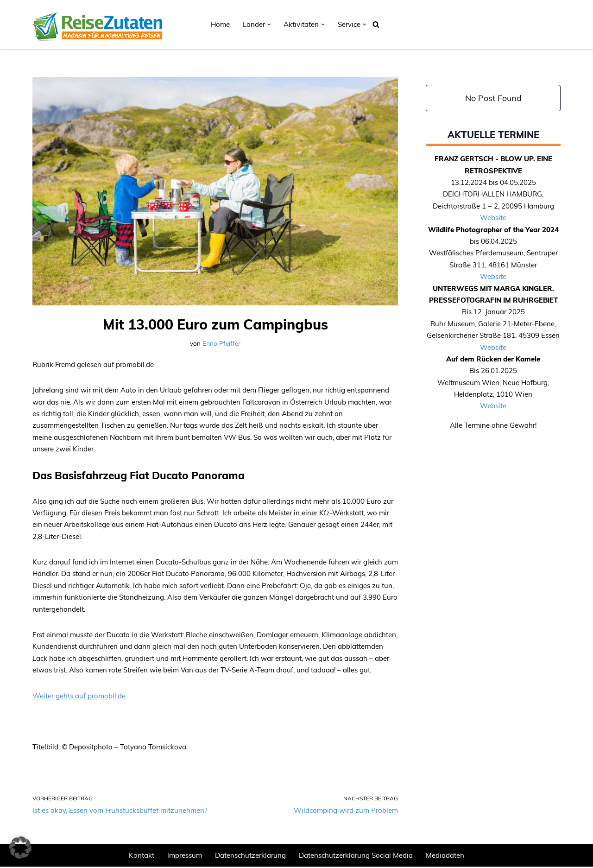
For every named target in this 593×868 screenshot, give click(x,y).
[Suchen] (376, 24)
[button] (269, 25)
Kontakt (142, 857)
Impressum (185, 857)
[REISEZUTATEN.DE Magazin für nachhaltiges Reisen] (97, 25)
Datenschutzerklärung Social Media (356, 857)
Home (220, 24)
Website (493, 218)
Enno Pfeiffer (221, 343)
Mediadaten (445, 857)
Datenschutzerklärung (250, 857)
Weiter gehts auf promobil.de (79, 697)
